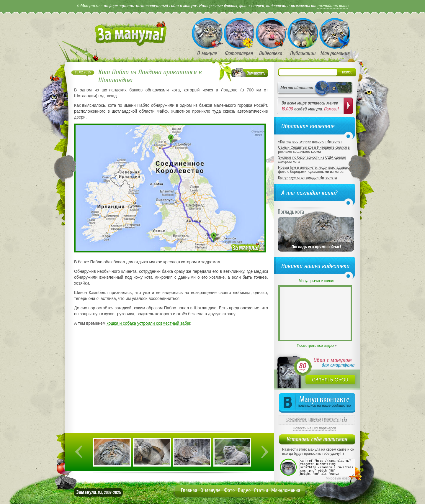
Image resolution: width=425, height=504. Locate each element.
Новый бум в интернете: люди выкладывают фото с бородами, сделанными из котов (314, 170)
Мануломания (286, 490)
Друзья (315, 419)
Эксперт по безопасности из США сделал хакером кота (312, 160)
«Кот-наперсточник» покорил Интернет (310, 142)
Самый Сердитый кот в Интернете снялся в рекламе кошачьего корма (314, 150)
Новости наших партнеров (314, 428)
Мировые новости (340, 478)
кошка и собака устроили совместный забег (148, 323)
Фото (229, 490)
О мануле (210, 490)
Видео (244, 490)
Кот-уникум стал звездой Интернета (307, 178)
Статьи (261, 490)
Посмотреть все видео (315, 346)
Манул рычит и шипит (317, 281)
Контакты (332, 419)
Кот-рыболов (296, 419)
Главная (189, 490)
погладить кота (333, 6)
